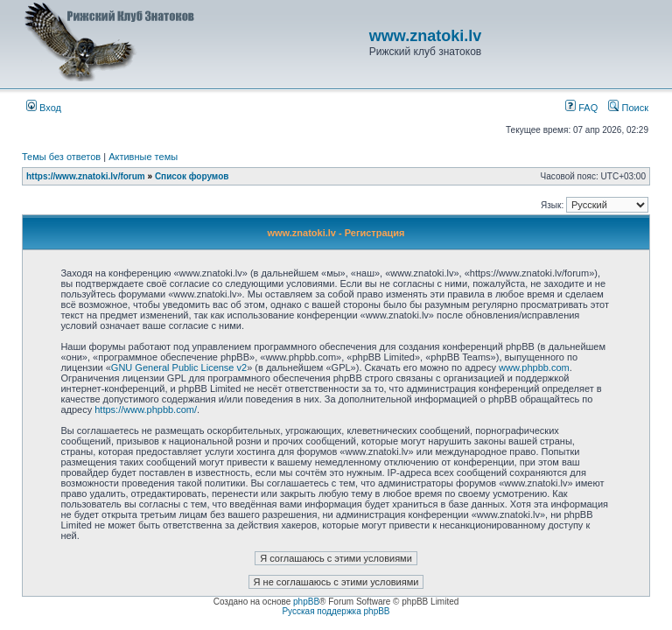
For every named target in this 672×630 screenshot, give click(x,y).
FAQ (581, 108)
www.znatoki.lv (425, 36)
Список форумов (192, 176)
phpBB (306, 602)
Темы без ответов (61, 157)
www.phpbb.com (534, 367)
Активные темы (143, 157)
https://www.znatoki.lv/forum (86, 176)
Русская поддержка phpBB (336, 611)
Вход (44, 108)
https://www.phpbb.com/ (146, 409)
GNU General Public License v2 (179, 367)
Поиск (628, 108)
